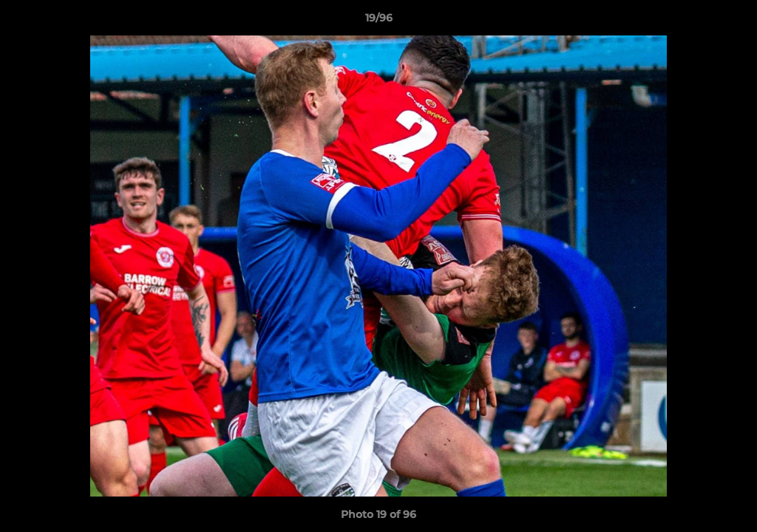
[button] (730, 21)
